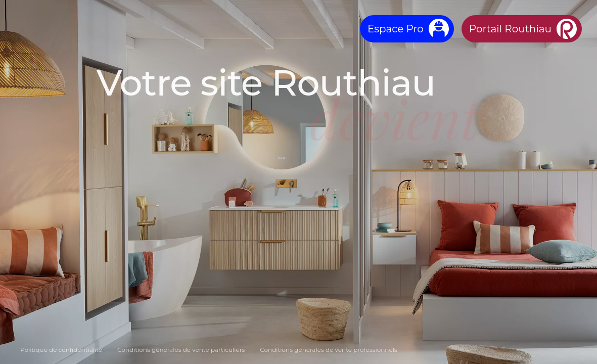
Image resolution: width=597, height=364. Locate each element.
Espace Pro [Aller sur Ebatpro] (396, 29)
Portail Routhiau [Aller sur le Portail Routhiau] (510, 29)
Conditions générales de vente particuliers (181, 350)
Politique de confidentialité (61, 350)
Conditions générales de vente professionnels (328, 350)
